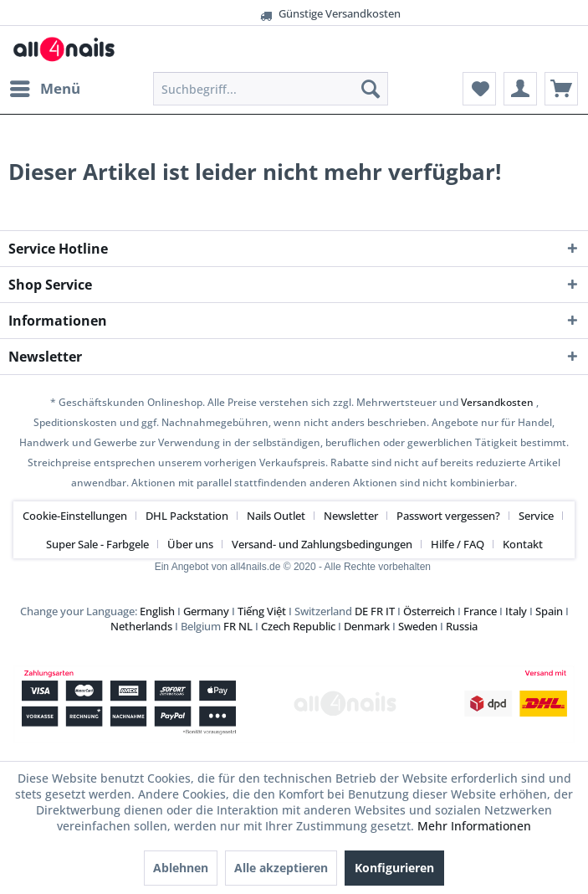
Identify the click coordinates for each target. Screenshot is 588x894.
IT (390, 611)
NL (245, 626)
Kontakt (523, 544)
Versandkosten (497, 402)
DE (361, 611)
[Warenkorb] (561, 89)
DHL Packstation (187, 516)
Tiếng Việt (262, 611)
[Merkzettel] (479, 89)
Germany (206, 611)
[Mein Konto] (520, 89)
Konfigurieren (394, 868)
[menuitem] (44, 89)
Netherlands (141, 626)
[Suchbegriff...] (271, 89)
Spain (549, 611)
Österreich (429, 611)
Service (536, 516)
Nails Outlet (276, 516)
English (157, 611)
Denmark (367, 626)
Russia (462, 626)
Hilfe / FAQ (458, 544)
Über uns (190, 544)
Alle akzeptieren (281, 868)
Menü (45, 87)
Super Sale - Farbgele (97, 544)
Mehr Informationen (474, 826)
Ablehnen (181, 868)
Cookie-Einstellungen (75, 516)
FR (377, 611)
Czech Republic (298, 626)
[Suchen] (371, 89)
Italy (516, 611)
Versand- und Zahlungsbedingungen (322, 544)
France (480, 611)
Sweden (418, 626)
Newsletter (351, 516)
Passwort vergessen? (448, 516)
